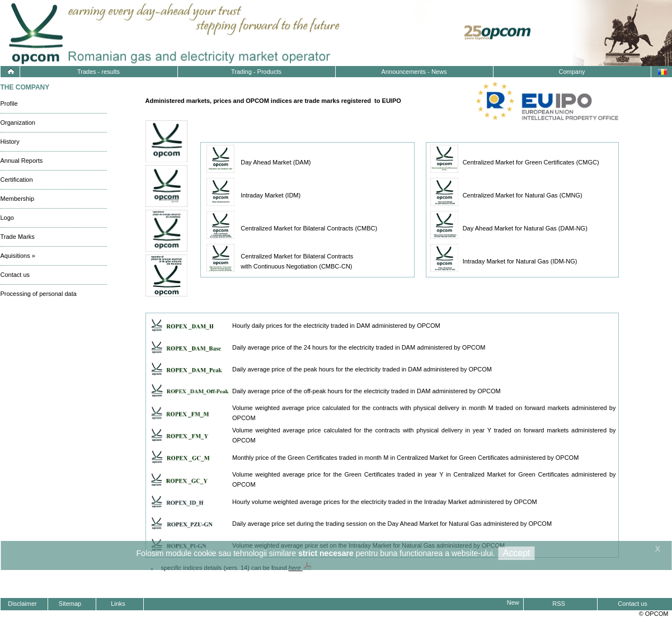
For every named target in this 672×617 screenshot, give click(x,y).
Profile (9, 103)
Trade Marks (18, 237)
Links (118, 604)
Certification (17, 180)
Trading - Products (256, 72)
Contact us (15, 275)
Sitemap (70, 604)
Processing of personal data (39, 294)
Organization (18, 123)
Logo (7, 218)
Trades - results (98, 72)
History (10, 142)
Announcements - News (414, 72)
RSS (559, 604)
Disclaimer (22, 604)
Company (572, 72)
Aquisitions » (18, 256)
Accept (517, 553)
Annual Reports (22, 161)
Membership (18, 199)
